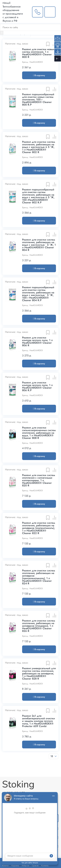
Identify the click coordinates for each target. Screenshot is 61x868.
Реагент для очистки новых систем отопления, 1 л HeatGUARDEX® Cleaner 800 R (38, 53)
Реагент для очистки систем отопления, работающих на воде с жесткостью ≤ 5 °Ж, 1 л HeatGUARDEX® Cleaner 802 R (39, 147)
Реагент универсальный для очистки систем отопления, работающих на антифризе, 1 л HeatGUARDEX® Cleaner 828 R (39, 674)
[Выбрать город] (28, 12)
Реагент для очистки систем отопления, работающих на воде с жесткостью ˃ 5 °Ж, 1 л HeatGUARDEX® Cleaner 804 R (39, 245)
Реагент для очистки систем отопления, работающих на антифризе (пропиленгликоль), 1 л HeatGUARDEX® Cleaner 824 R (39, 577)
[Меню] (58, 12)
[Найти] (2, 33)
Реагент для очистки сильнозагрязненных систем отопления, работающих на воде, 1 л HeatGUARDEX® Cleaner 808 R (39, 433)
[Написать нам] (50, 12)
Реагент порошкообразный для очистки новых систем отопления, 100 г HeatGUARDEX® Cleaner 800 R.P (38, 100)
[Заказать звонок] (38, 12)
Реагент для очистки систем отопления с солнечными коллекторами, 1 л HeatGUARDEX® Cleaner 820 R (39, 480)
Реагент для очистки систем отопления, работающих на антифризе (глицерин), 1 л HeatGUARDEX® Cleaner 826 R (39, 626)
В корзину (39, 75)
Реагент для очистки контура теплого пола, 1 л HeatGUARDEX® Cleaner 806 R (37, 342)
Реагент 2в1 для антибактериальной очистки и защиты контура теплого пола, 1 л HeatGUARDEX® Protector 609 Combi (38, 721)
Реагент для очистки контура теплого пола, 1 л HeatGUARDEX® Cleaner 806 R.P (37, 386)
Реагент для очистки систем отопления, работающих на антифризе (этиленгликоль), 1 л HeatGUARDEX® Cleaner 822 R (39, 528)
